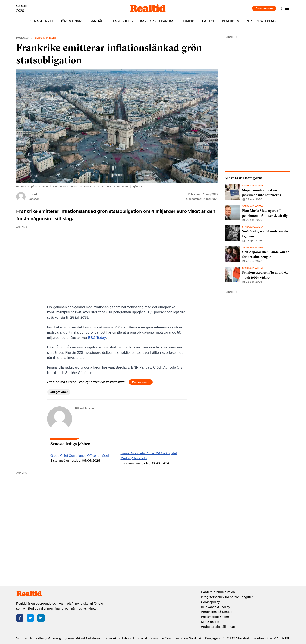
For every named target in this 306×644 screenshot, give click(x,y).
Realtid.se (22, 38)
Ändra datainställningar (218, 627)
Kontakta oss (210, 622)
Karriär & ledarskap (158, 21)
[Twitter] (30, 618)
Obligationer (59, 392)
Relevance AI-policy (215, 607)
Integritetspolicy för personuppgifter (227, 597)
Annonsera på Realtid (217, 612)
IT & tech (208, 21)
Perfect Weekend (261, 21)
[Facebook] (20, 618)
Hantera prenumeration (218, 592)
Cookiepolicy (210, 602)
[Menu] (287, 8)
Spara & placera (45, 38)
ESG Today (97, 338)
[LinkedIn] (41, 618)
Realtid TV (231, 21)
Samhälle (98, 21)
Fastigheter (123, 21)
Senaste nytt (42, 21)
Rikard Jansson (85, 408)
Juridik (188, 21)
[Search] (280, 8)
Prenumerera (264, 8)
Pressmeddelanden (215, 617)
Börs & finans (72, 21)
